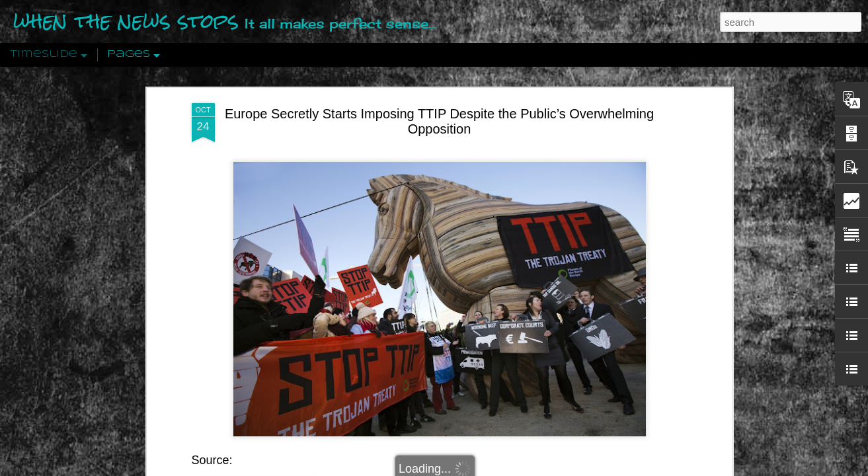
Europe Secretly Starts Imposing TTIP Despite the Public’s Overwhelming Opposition (439, 119)
